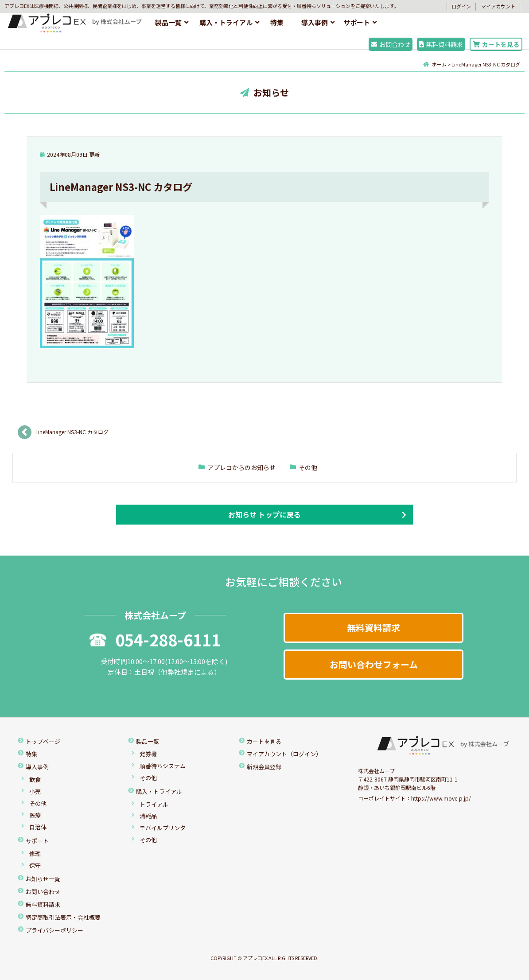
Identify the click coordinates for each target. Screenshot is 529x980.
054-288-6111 (155, 639)
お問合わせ (391, 44)
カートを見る (496, 44)
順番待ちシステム (163, 766)
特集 (277, 22)
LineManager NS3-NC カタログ (72, 432)
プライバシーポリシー (54, 930)
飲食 (35, 780)
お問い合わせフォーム (374, 664)
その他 (308, 467)
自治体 (38, 827)
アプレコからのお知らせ (241, 467)
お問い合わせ (43, 892)
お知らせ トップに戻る (264, 514)
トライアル (154, 804)
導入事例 (315, 22)
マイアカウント (498, 6)
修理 (35, 854)
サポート (357, 22)
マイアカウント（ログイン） (284, 754)
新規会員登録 (264, 767)
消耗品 (148, 816)
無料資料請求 (441, 44)
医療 (35, 815)
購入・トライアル (226, 22)
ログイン (461, 6)
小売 (35, 791)
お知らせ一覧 (43, 879)
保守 (35, 865)
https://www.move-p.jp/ (441, 798)
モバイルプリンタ (163, 828)
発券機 (148, 754)
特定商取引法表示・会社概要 (63, 917)
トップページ (43, 741)
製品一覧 (168, 22)
